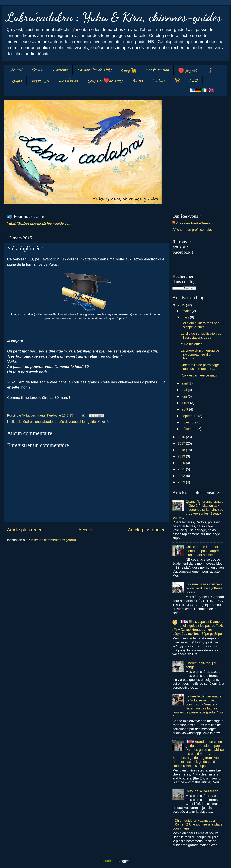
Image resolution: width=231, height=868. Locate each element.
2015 (182, 305)
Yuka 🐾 (104, 422)
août (185, 409)
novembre (189, 422)
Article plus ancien (147, 530)
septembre (190, 416)
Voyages (15, 80)
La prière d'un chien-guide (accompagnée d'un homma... (200, 354)
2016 (182, 437)
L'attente (60, 70)
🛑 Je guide (188, 71)
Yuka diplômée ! (193, 344)
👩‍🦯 (210, 71)
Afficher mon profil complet (192, 230)
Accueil (16, 70)
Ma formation (157, 70)
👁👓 (37, 71)
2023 (182, 482)
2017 (182, 443)
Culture (159, 80)
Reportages (40, 80)
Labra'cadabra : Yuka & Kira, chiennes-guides (114, 17)
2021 (182, 469)
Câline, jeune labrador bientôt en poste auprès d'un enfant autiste (203, 551)
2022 (182, 476)
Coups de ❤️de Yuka (105, 81)
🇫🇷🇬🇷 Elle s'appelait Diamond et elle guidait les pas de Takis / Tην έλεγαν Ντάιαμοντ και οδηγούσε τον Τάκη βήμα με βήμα (198, 628)
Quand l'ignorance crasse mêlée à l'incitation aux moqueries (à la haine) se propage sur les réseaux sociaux (198, 510)
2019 (182, 456)
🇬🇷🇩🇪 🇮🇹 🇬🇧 (202, 91)
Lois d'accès (68, 80)
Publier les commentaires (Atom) (52, 540)
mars (186, 317)
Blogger (123, 861)
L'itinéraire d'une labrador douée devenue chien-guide (56, 422)
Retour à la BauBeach (202, 791)
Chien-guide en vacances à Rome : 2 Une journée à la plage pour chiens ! (198, 825)
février (187, 311)
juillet (186, 403)
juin (185, 396)
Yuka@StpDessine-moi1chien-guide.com (39, 223)
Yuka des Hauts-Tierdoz (194, 223)
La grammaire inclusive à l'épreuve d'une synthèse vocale (204, 588)
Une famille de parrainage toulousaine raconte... (200, 367)
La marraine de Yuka (94, 70)
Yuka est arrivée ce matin (199, 375)
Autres (137, 80)
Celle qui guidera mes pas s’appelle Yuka (200, 325)
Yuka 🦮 (129, 71)
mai (185, 390)
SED (194, 80)
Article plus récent (25, 530)
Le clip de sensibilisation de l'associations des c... (201, 335)
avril (185, 383)
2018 (182, 450)
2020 (182, 463)
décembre (189, 429)
